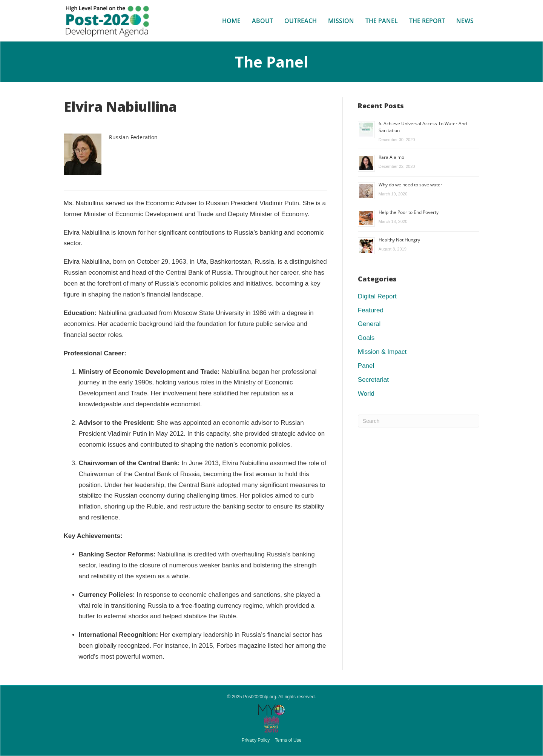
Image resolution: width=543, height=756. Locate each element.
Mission (341, 21)
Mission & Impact (382, 352)
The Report (427, 21)
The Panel (382, 21)
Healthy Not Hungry (399, 240)
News (465, 21)
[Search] (419, 421)
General (369, 324)
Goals (366, 338)
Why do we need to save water (410, 185)
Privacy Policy (256, 740)
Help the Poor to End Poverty (409, 212)
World (366, 394)
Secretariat (373, 380)
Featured (371, 310)
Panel (366, 366)
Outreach (301, 21)
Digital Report (377, 296)
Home (231, 21)
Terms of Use (288, 740)
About (262, 21)
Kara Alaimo (391, 157)
